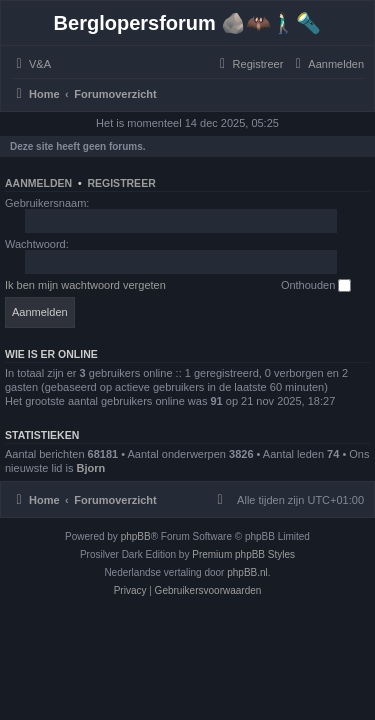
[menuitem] (31, 64)
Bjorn (91, 468)
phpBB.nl (247, 572)
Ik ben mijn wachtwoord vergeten (85, 285)
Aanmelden (38, 183)
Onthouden (316, 286)
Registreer (121, 183)
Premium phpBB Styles (243, 554)
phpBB (136, 536)
